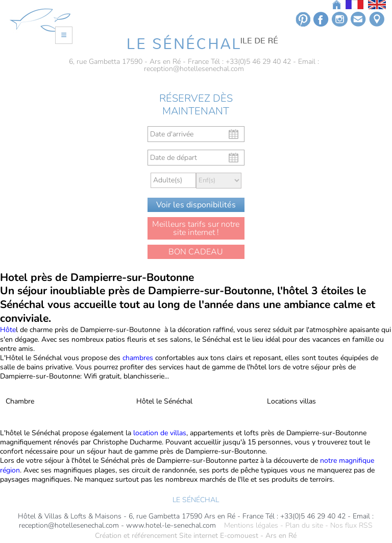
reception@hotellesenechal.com (194, 69)
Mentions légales (251, 526)
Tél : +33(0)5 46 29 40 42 (251, 62)
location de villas (159, 433)
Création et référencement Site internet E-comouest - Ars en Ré (196, 536)
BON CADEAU (196, 252)
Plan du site (304, 526)
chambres (138, 358)
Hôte (8, 330)
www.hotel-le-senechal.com (171, 526)
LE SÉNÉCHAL (196, 500)
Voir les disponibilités (196, 205)
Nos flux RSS (351, 526)
